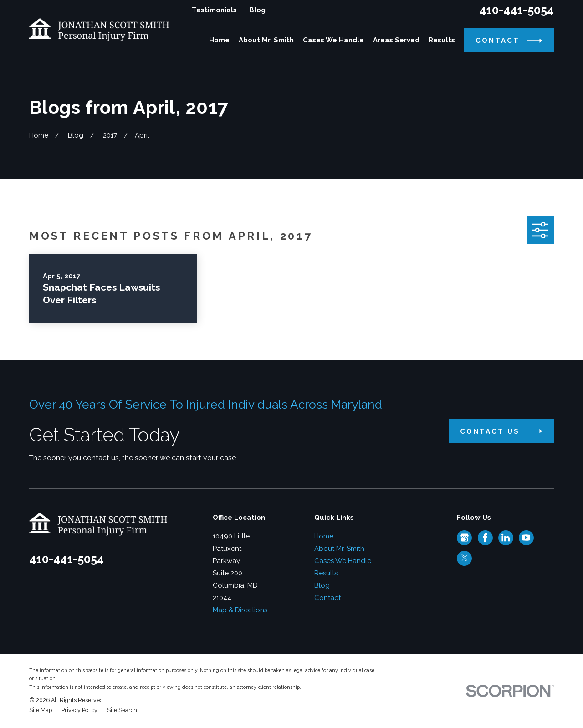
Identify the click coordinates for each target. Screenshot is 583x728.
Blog (257, 10)
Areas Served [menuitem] (396, 40)
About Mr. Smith (339, 549)
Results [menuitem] (442, 40)
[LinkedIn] (506, 538)
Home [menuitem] (219, 40)
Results (326, 573)
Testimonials (214, 10)
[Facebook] (485, 538)
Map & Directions (240, 610)
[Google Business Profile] (465, 538)
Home (324, 536)
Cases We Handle (343, 561)
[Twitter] (465, 558)
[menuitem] (41, 710)
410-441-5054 (517, 10)
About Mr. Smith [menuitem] (266, 40)
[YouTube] (526, 538)
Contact (327, 598)
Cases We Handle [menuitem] (333, 40)
